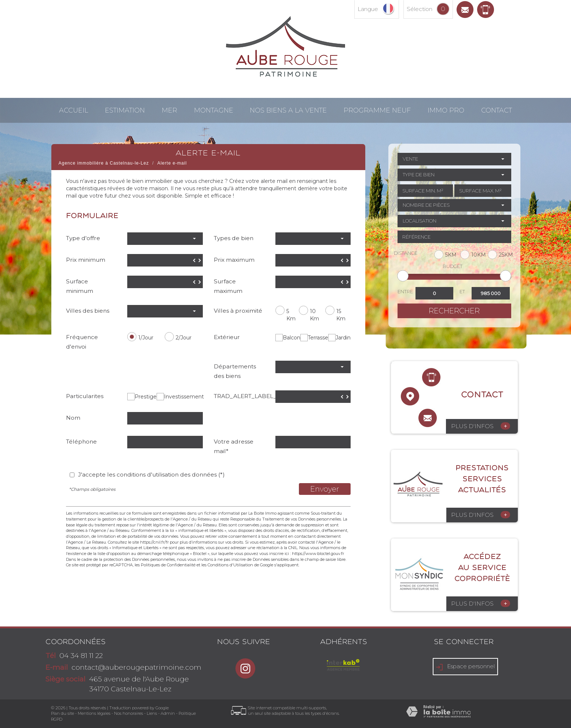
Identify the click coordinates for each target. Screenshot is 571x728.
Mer (169, 110)
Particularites (85, 396)
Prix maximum (234, 260)
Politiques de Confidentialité (168, 565)
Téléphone (81, 442)
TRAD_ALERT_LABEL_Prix (242, 396)
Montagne (214, 110)
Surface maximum (228, 286)
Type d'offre (83, 238)
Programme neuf (377, 110)
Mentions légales (94, 713)
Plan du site (63, 713)
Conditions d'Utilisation (230, 565)
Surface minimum (80, 286)
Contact (497, 110)
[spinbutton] (165, 260)
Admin (168, 713)
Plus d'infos (481, 426)
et (462, 291)
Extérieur (227, 337)
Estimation (125, 110)
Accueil (74, 110)
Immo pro (446, 110)
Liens (152, 713)
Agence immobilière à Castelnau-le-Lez (104, 163)
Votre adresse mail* (234, 446)
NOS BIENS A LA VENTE (288, 110)
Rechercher (454, 311)
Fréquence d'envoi (82, 342)
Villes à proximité (238, 311)
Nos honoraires (129, 713)
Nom (73, 418)
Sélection (420, 9)
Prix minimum (86, 260)
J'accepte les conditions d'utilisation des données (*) (151, 475)
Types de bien (234, 238)
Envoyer (325, 489)
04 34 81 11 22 (81, 656)
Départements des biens (235, 371)
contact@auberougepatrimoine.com (136, 667)
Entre (405, 291)
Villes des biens (88, 311)
